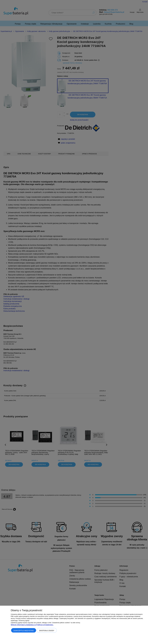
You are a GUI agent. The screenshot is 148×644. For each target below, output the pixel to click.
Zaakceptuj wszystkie (24, 631)
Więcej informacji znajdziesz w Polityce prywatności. (32, 625)
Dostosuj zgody (47, 631)
